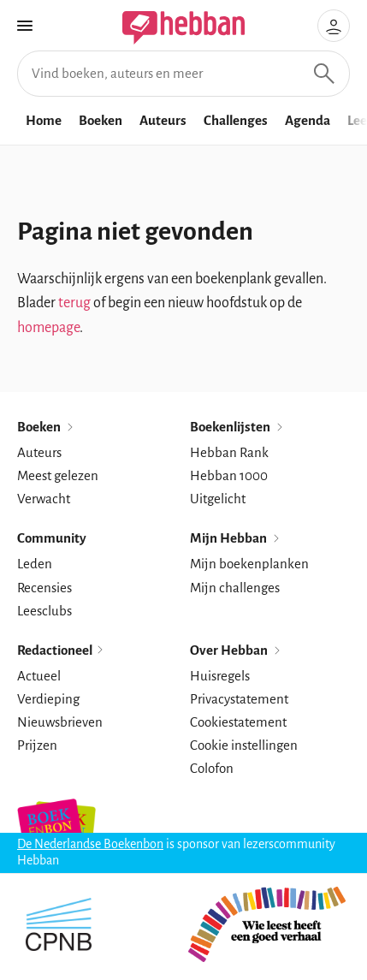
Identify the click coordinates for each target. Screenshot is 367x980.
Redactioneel (61, 650)
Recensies (44, 588)
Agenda (308, 120)
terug (74, 303)
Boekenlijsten (237, 427)
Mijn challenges (235, 588)
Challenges (236, 120)
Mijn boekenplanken (249, 564)
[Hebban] (163, 28)
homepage (48, 328)
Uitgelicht (218, 499)
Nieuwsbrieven (60, 722)
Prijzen (37, 745)
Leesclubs (44, 611)
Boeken (101, 120)
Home (44, 120)
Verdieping (48, 699)
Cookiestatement (238, 722)
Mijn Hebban (236, 538)
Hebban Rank (229, 452)
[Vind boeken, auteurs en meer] (183, 74)
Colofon (212, 768)
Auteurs (163, 120)
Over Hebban (236, 650)
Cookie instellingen (244, 745)
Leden (35, 564)
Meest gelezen (58, 475)
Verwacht (44, 499)
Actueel (39, 676)
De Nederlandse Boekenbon (90, 844)
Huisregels (220, 676)
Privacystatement (239, 699)
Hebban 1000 (229, 475)
